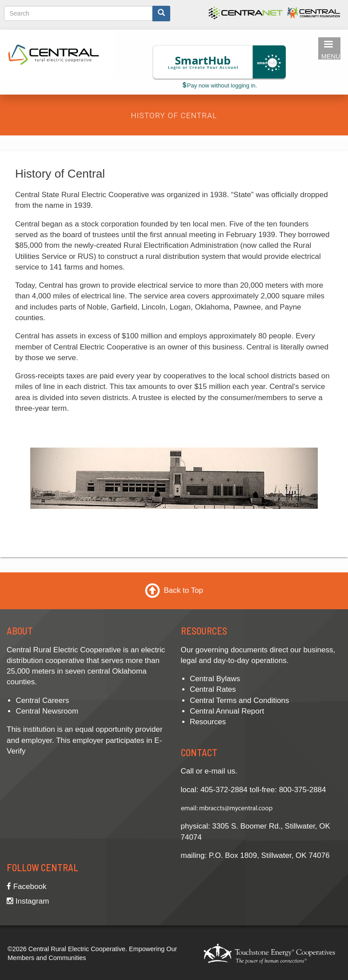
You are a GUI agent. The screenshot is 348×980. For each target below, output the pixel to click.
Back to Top (183, 590)
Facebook (26, 887)
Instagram (28, 901)
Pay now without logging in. (219, 85)
